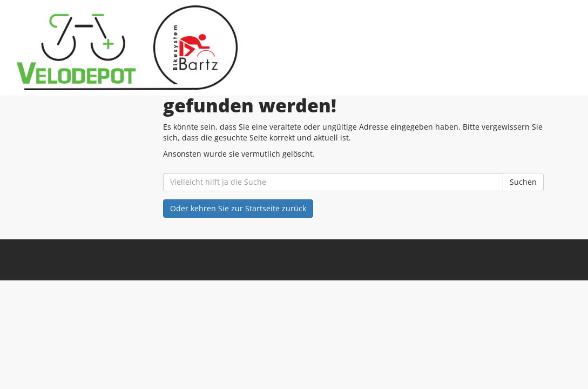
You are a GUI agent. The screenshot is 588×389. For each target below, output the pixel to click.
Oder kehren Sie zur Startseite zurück (238, 208)
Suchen (523, 182)
